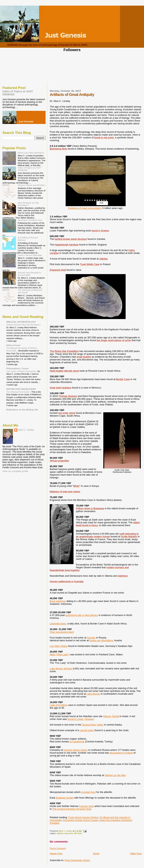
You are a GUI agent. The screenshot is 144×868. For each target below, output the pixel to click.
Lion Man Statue (59, 646)
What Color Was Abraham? (31, 153)
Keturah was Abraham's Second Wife (29, 274)
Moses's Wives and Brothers (32, 185)
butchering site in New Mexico (82, 615)
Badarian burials (65, 798)
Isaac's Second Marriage (30, 255)
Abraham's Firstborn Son (30, 220)
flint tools (78, 833)
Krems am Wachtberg (101, 640)
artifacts (60, 833)
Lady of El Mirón (58, 705)
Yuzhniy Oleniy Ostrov (76, 750)
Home (96, 853)
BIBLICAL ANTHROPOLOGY (21, 322)
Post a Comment (58, 848)
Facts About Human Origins (83, 817)
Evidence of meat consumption (85, 208)
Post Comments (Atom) (77, 860)
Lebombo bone (58, 624)
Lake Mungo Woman (61, 669)
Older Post (136, 853)
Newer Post (56, 853)
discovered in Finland (121, 753)
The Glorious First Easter (18, 392)
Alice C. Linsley (26, 430)
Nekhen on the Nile (115, 775)
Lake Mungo (93, 694)
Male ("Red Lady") (60, 654)
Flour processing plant (62, 632)
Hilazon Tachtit (111, 716)
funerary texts (86, 806)
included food (88, 792)
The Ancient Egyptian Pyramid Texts (72, 809)
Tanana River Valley (93, 725)
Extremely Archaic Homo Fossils (80, 820)
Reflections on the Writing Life (22, 410)
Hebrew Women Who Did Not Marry (23, 325)
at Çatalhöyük (77, 742)
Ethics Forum (13, 345)
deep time (69, 833)
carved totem (87, 730)
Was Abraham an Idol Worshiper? (28, 204)
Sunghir (91, 638)
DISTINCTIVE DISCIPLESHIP (21, 389)
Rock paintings (58, 601)
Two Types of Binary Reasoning (21, 371)
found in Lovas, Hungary (81, 719)
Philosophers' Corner (18, 368)
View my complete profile (15, 471)
